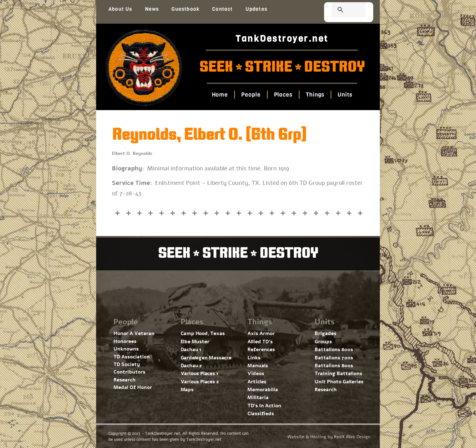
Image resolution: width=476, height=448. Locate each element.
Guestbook (186, 9)
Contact (222, 9)
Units (345, 95)
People (251, 95)
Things (315, 95)
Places (283, 95)
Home (220, 95)
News (152, 9)
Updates (256, 9)
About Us (120, 9)
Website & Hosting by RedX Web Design (329, 437)
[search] (341, 10)
